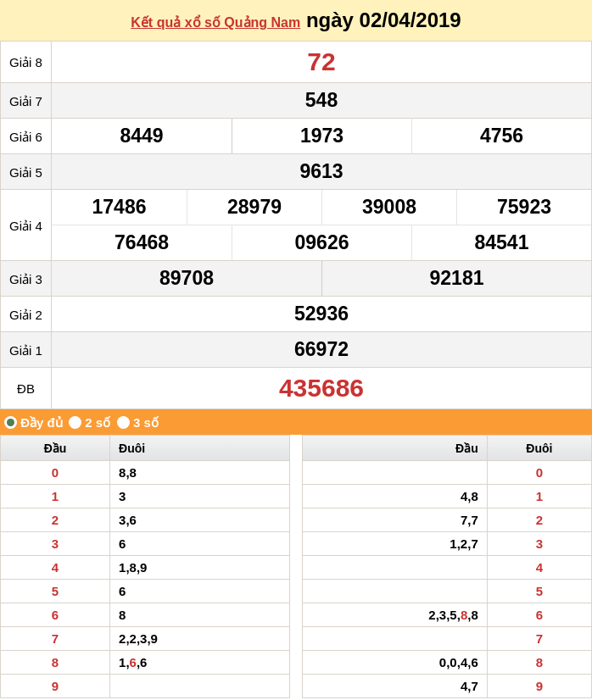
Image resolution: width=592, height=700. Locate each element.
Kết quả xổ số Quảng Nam (215, 22)
